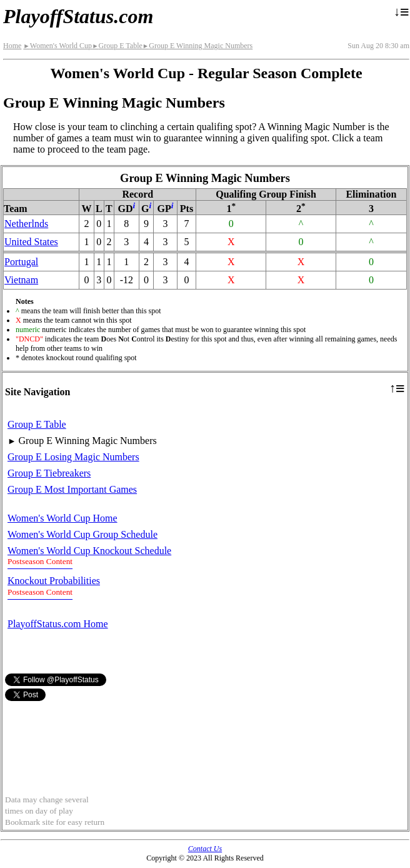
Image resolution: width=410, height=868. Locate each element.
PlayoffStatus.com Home (58, 624)
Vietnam (21, 280)
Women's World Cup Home (62, 518)
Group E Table (117, 46)
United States (31, 242)
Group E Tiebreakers (49, 473)
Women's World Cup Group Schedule (82, 534)
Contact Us (205, 849)
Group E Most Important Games (72, 489)
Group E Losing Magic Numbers (73, 457)
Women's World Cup (57, 46)
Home (12, 46)
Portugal (21, 262)
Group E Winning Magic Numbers (197, 46)
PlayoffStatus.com (78, 16)
